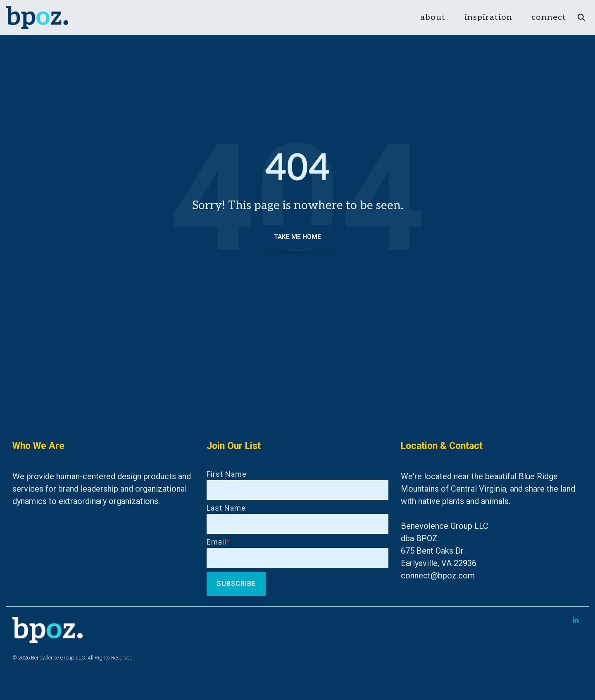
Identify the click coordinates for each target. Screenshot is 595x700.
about (433, 17)
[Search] (581, 18)
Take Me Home (297, 237)
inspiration (488, 17)
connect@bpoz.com (438, 576)
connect (549, 17)
